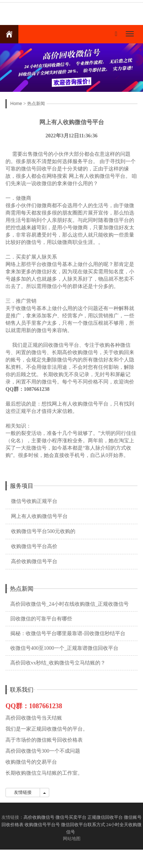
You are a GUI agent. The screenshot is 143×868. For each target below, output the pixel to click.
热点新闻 (36, 104)
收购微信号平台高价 (34, 546)
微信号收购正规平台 (34, 501)
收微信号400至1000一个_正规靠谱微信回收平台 (64, 648)
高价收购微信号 (39, 817)
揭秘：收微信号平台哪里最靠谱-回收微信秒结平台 (68, 633)
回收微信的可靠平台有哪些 (41, 619)
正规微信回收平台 (105, 817)
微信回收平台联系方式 (83, 825)
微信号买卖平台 (71, 817)
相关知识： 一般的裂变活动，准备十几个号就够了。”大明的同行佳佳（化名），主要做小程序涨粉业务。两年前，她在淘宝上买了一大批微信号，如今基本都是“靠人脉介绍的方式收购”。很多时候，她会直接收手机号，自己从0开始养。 (71, 441)
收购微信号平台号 (42, 825)
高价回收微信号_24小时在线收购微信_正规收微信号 (69, 604)
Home (16, 104)
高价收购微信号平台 (34, 561)
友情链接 (23, 792)
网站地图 (72, 839)
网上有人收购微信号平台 (39, 516)
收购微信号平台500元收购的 (43, 531)
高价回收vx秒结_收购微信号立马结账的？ (58, 663)
